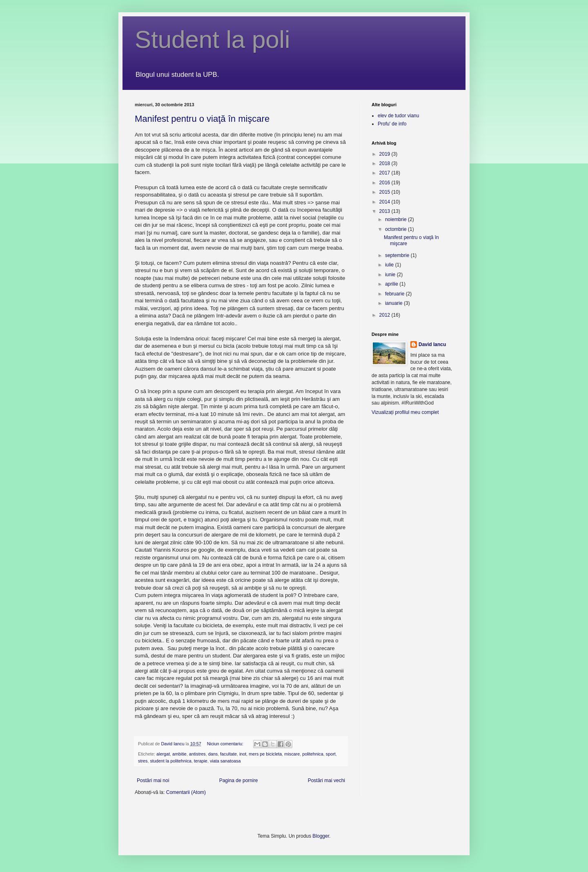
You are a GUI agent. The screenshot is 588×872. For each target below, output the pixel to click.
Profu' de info (392, 124)
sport (331, 754)
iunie (391, 275)
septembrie (398, 255)
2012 (385, 315)
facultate (228, 754)
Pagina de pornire (239, 780)
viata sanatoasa (225, 761)
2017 (385, 173)
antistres (197, 754)
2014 (385, 202)
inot (243, 754)
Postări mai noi (153, 780)
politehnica (313, 754)
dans (213, 754)
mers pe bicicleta (265, 754)
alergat (163, 754)
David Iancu (432, 344)
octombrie (396, 229)
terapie (201, 761)
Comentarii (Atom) (186, 792)
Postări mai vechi (326, 780)
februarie (395, 294)
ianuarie (394, 303)
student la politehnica (170, 761)
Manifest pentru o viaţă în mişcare (202, 119)
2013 (385, 211)
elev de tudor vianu (398, 116)
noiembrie (396, 219)
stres (143, 761)
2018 (385, 163)
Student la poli (212, 39)
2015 (385, 192)
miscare (292, 754)
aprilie (392, 284)
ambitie (179, 754)
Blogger (321, 836)
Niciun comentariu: (226, 744)
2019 (385, 154)
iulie (390, 265)
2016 (385, 183)
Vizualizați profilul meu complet (405, 412)
